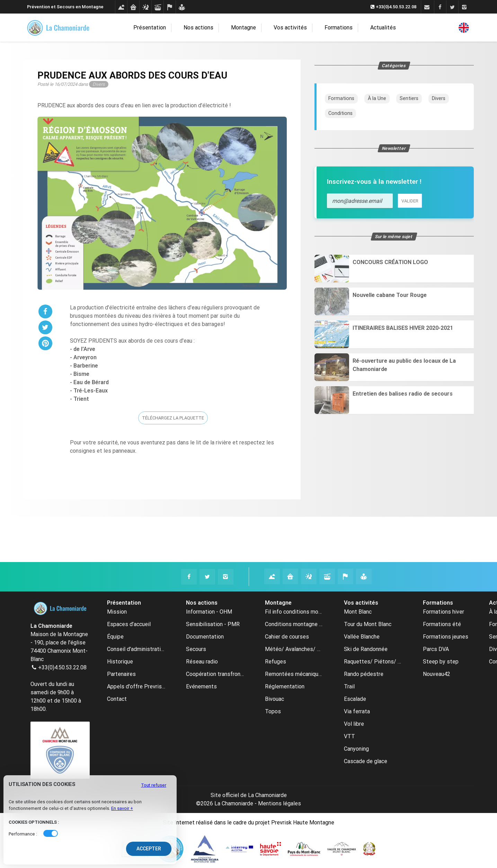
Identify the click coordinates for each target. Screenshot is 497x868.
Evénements (201, 686)
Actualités (375, 28)
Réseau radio (202, 662)
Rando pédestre (364, 674)
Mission (117, 612)
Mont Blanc (358, 612)
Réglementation (285, 686)
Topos (273, 711)
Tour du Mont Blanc (368, 624)
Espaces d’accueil (129, 624)
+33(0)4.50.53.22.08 (62, 667)
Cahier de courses (287, 637)
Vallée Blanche (362, 637)
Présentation (161, 28)
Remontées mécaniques (294, 674)
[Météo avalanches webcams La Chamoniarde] (309, 576)
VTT (349, 736)
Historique (120, 662)
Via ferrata (357, 711)
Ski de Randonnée (366, 649)
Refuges (276, 662)
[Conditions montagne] (121, 7)
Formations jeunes (446, 637)
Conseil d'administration (136, 649)
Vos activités (292, 28)
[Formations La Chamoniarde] (364, 576)
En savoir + (122, 808)
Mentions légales (279, 803)
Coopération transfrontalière (215, 674)
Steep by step (441, 662)
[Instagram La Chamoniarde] (226, 577)
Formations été (442, 624)
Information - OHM (209, 612)
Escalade (355, 699)
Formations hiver (443, 612)
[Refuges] (133, 7)
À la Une (377, 98)
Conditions (340, 113)
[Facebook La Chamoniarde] (189, 577)
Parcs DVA (436, 649)
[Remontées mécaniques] (157, 7)
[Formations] (182, 7)
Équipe (115, 637)
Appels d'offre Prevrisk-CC (136, 686)
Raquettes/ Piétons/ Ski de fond (373, 662)
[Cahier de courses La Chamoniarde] (345, 576)
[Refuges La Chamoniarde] (290, 576)
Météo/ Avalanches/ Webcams (294, 649)
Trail (349, 686)
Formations (336, 28)
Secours (196, 649)
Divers (439, 98)
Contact (117, 699)
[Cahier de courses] (170, 7)
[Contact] (427, 7)
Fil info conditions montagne (294, 612)
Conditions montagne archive (294, 624)
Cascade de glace (366, 761)
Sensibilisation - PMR (213, 624)
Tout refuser (154, 785)
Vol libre (354, 724)
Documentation (205, 637)
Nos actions (207, 28)
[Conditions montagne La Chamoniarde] (272, 576)
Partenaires (121, 674)
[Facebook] (440, 7)
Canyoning (356, 749)
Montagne (248, 28)
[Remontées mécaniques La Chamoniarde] (327, 576)
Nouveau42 (437, 674)
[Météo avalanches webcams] (145, 7)
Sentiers (409, 98)
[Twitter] (452, 7)
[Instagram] (464, 7)
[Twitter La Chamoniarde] (207, 577)
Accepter (149, 849)
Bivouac (274, 699)
